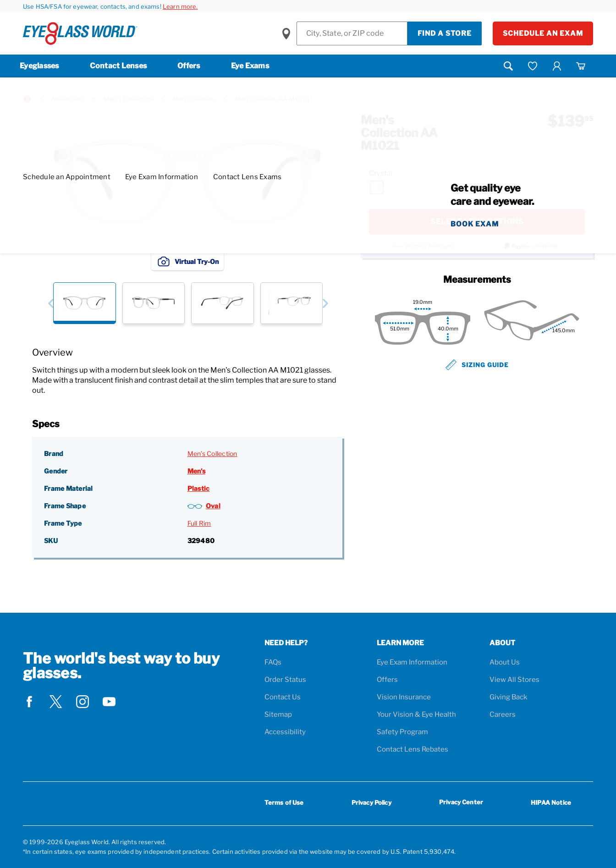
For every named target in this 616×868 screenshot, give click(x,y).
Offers (189, 66)
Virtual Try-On (187, 261)
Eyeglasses (39, 66)
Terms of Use (284, 802)
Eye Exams (250, 66)
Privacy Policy (371, 802)
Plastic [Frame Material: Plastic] (199, 488)
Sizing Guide (477, 365)
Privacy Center (461, 804)
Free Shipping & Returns (423, 246)
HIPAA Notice (551, 802)
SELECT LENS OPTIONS (477, 222)
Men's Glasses (194, 99)
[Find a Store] (352, 33)
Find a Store (445, 33)
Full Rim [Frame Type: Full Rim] (199, 523)
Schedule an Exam (543, 33)
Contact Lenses (118, 66)
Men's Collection (128, 99)
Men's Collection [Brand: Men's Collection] (212, 453)
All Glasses (67, 99)
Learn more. (180, 6)
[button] (51, 303)
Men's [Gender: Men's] (196, 471)
